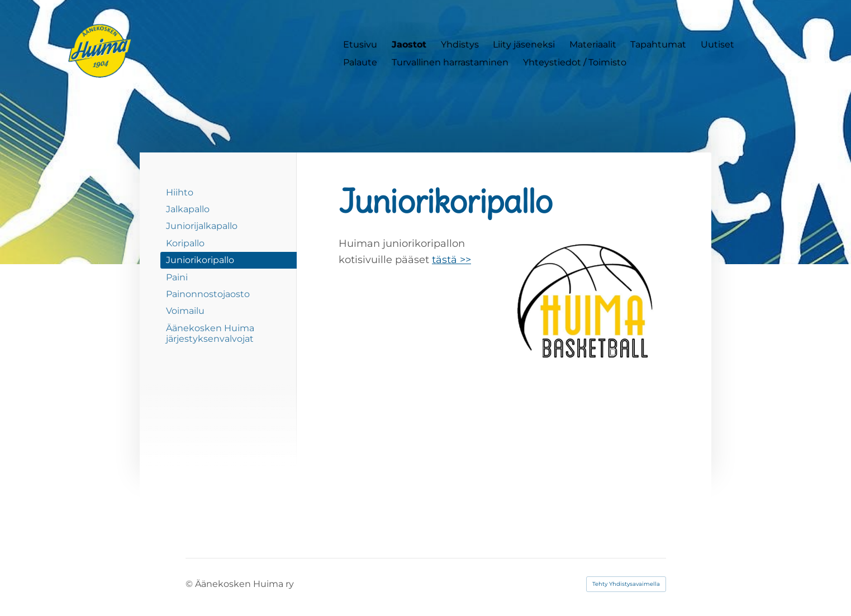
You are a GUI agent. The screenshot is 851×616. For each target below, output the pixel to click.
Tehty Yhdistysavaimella (626, 584)
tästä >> (451, 260)
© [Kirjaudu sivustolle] (190, 584)
